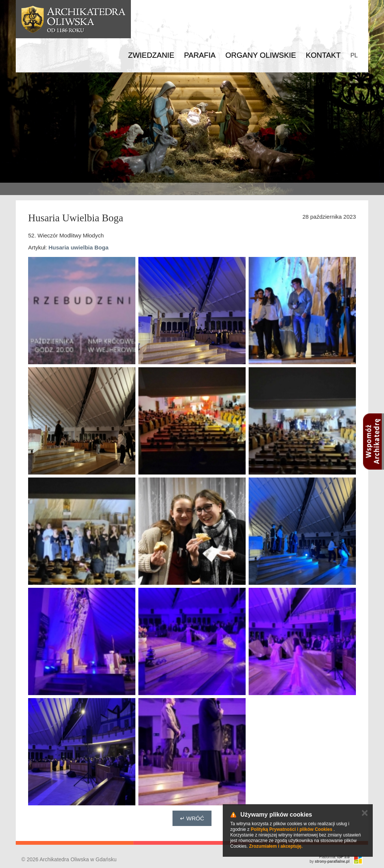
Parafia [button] (200, 55)
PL (354, 55)
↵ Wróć (192, 818)
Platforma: (334, 857)
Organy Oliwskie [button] (261, 55)
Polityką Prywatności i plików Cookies (292, 829)
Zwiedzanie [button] (151, 55)
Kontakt (323, 55)
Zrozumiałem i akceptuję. (276, 846)
